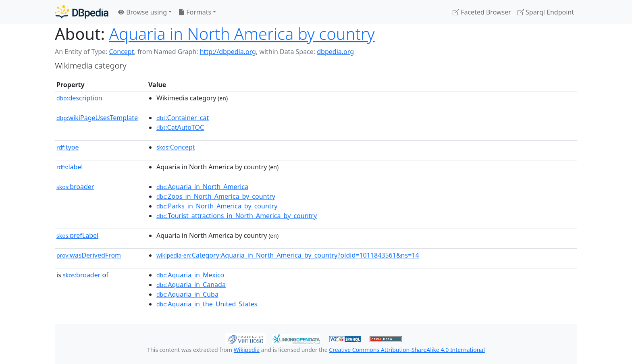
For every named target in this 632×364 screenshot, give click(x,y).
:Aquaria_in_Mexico (190, 275)
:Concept (176, 147)
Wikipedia (247, 350)
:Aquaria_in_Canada (191, 285)
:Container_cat (183, 118)
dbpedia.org (335, 52)
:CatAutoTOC (180, 127)
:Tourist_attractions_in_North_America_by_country (237, 216)
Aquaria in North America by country (242, 34)
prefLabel (77, 235)
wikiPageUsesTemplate (97, 118)
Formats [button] (195, 12)
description (79, 98)
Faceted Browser (482, 12)
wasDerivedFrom (89, 255)
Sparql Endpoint (546, 12)
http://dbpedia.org (228, 52)
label (70, 167)
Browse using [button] (142, 12)
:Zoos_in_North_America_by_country (216, 196)
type (68, 147)
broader (75, 187)
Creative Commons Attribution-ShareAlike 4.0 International (407, 350)
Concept (121, 52)
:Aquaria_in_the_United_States (207, 304)
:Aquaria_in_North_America (202, 187)
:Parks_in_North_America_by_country (217, 206)
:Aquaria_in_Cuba (187, 294)
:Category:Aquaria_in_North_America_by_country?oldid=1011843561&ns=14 (288, 255)
